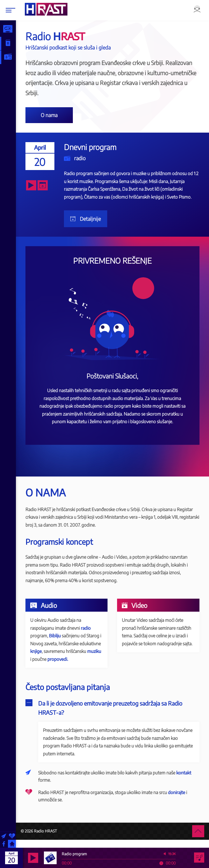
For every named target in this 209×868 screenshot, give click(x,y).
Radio (13, 57)
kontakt (188, 781)
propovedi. (45, 667)
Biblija (13, 43)
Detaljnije (94, 219)
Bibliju (59, 636)
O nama (54, 115)
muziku (63, 659)
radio (84, 158)
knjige (63, 651)
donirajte (181, 800)
